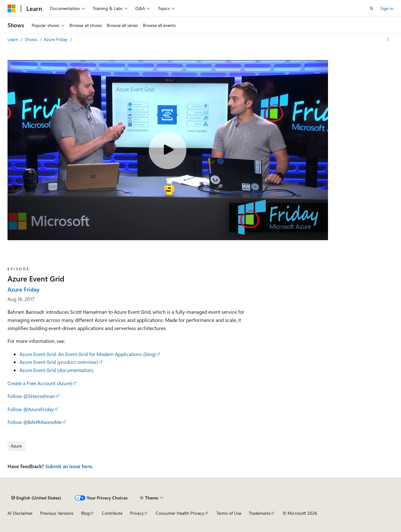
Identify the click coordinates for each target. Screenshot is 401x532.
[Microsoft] (12, 8)
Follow (31, 396)
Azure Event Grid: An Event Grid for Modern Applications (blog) (88, 354)
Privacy (137, 513)
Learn (13, 39)
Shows (32, 39)
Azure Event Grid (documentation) (56, 370)
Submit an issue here (69, 466)
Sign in (387, 8)
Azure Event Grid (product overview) (59, 362)
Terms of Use (229, 513)
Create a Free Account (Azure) (40, 383)
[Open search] (372, 8)
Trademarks (260, 513)
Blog (85, 513)
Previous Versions (57, 513)
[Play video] (168, 150)
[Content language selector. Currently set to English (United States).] (36, 498)
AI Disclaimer (20, 513)
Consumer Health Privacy (180, 513)
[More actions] (388, 39)
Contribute (112, 513)
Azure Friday (56, 39)
